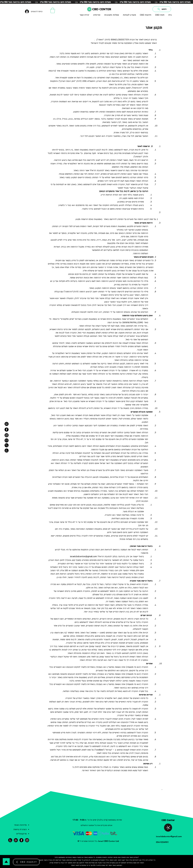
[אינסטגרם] (27, 840)
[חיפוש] (162, 9)
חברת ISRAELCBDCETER (123, 40)
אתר (99, 753)
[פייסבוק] (21, 840)
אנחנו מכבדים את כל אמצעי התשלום (96, 825)
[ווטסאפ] (7, 424)
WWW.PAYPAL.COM (133, 323)
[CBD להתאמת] (26, 862)
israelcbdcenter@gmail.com (83, 557)
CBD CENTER (102, 9)
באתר (114, 865)
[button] (53, 10)
